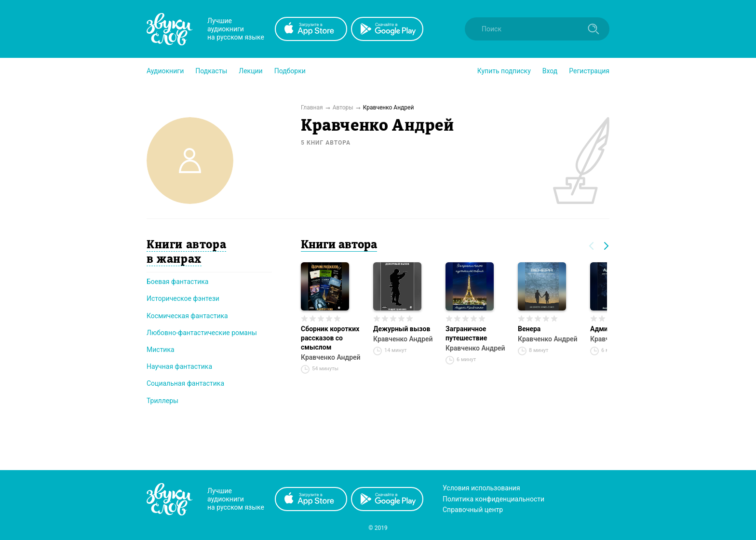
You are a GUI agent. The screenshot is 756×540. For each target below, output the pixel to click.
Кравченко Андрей (331, 357)
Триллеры (162, 401)
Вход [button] (550, 71)
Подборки (290, 71)
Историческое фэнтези (183, 298)
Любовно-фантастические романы (202, 333)
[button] (165, 71)
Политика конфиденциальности (493, 499)
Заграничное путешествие (466, 333)
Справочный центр (473, 510)
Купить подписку (504, 71)
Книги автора (339, 245)
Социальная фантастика (185, 383)
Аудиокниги (165, 71)
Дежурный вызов (402, 329)
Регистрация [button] (589, 71)
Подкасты (211, 71)
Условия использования (481, 488)
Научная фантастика (179, 366)
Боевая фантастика (177, 282)
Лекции (250, 71)
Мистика (161, 350)
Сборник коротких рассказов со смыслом (330, 338)
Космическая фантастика (187, 316)
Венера (529, 329)
